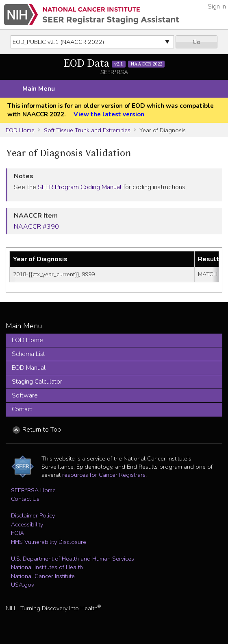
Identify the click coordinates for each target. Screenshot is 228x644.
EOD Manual (29, 368)
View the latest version (109, 114)
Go (197, 42)
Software (25, 395)
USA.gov (23, 585)
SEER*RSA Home (33, 490)
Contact (22, 409)
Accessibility (27, 524)
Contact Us (25, 499)
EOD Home (20, 130)
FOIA (17, 533)
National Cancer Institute (43, 576)
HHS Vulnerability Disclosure (49, 542)
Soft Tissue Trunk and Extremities (87, 130)
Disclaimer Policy (33, 515)
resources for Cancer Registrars (104, 475)
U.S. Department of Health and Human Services (73, 559)
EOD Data (114, 64)
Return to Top (42, 430)
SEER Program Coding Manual (80, 187)
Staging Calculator (37, 382)
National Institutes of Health (47, 567)
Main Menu (39, 89)
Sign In (217, 7)
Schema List (28, 354)
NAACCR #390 (36, 227)
